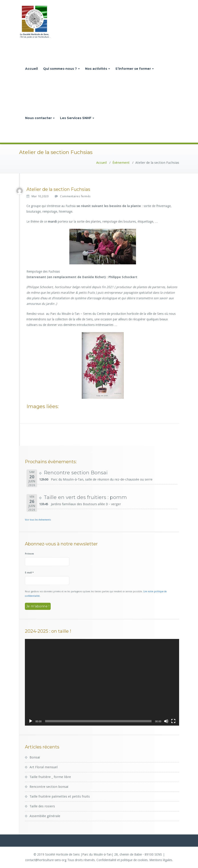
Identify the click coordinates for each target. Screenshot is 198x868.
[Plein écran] (173, 721)
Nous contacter (40, 118)
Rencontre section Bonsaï (76, 473)
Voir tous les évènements (38, 520)
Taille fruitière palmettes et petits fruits (60, 796)
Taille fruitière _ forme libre (50, 777)
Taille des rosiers (42, 806)
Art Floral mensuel (44, 767)
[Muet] (166, 721)
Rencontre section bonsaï (49, 787)
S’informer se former (135, 69)
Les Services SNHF (77, 118)
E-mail (29, 573)
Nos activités (98, 69)
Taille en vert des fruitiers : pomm (85, 497)
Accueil (31, 69)
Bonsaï (35, 757)
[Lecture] (31, 721)
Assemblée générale (45, 816)
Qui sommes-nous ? (61, 69)
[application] (102, 682)
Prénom (29, 554)
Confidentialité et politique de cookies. (122, 860)
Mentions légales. (161, 860)
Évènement (121, 163)
